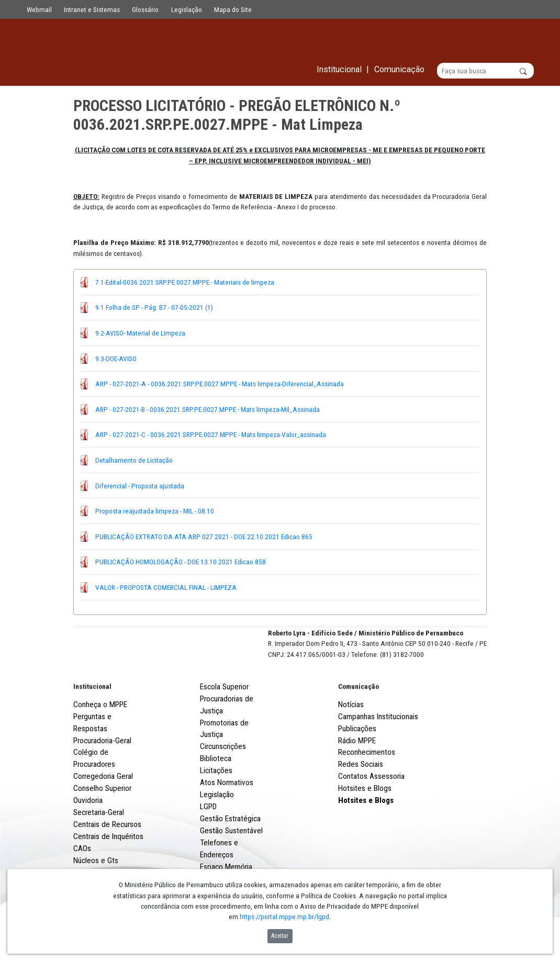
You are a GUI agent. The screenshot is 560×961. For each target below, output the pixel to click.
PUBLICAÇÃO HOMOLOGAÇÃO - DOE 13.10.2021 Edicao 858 (181, 562)
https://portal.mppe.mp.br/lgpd (284, 917)
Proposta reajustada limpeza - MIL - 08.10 (155, 511)
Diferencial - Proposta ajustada (140, 486)
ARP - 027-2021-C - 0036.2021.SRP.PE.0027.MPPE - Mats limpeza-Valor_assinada (211, 435)
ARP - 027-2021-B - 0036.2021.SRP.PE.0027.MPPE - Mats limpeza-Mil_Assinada (208, 409)
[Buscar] (485, 71)
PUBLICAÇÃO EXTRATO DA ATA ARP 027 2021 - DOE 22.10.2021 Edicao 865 (204, 537)
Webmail (39, 9)
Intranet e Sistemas (92, 9)
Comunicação (359, 725)
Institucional (92, 725)
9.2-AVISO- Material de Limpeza (140, 333)
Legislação (187, 9)
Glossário (145, 9)
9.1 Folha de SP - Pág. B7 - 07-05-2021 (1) (154, 308)
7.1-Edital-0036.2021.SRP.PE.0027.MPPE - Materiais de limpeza (185, 282)
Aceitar (280, 936)
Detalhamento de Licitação (134, 460)
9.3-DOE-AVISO (116, 359)
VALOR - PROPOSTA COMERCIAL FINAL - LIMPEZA (166, 587)
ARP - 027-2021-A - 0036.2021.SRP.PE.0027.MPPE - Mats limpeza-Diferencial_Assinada (220, 384)
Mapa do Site (233, 9)
